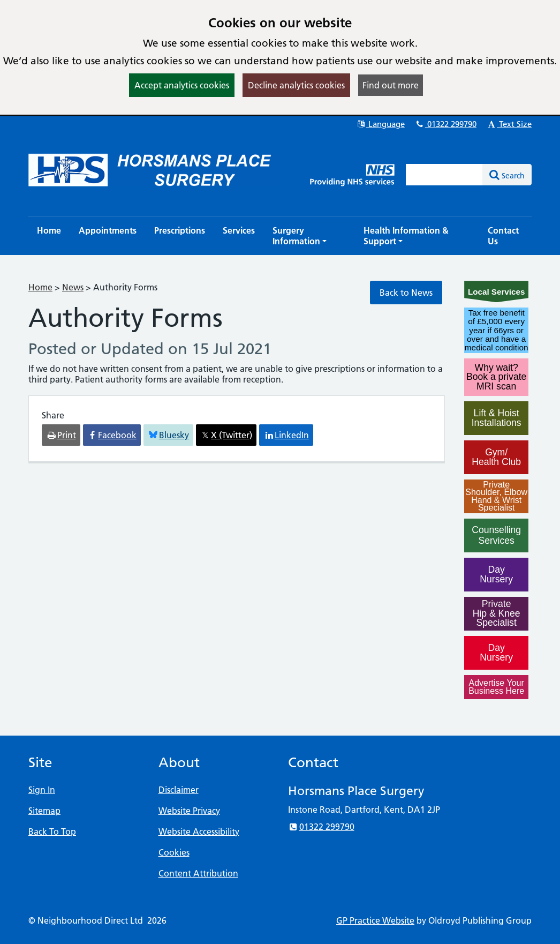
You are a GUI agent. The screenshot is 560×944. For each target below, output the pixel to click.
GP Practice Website (375, 920)
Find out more (391, 85)
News (73, 287)
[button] (309, 236)
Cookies (174, 852)
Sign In (42, 790)
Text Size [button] (509, 124)
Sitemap (44, 811)
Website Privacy (189, 811)
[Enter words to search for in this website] (444, 175)
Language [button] (380, 124)
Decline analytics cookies (296, 85)
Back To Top (52, 831)
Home (40, 287)
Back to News (406, 293)
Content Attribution (198, 873)
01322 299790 (446, 124)
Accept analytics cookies (182, 85)
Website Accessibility (199, 831)
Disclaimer (179, 790)
